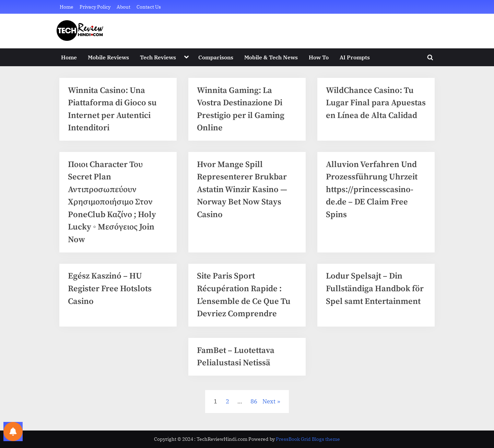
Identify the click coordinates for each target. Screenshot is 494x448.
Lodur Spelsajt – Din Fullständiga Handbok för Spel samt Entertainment (375, 293)
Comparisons (216, 57)
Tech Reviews (158, 57)
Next (269, 407)
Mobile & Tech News (271, 57)
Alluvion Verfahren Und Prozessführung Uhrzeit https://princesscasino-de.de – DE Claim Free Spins (372, 192)
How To (319, 57)
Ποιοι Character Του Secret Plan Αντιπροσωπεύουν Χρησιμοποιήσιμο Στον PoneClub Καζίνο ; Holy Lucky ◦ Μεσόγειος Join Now (113, 204)
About (123, 7)
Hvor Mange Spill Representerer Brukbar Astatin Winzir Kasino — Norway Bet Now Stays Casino (244, 192)
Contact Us (149, 7)
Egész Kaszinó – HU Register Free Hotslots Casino (111, 293)
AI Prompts (355, 57)
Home (67, 7)
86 (254, 407)
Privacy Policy (95, 7)
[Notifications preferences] (13, 432)
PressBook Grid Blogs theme (308, 439)
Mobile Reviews (108, 57)
